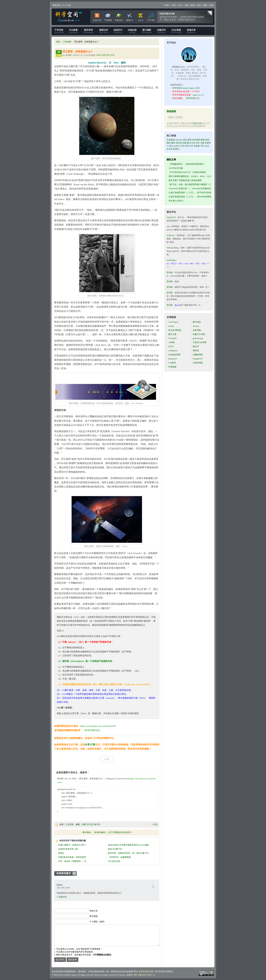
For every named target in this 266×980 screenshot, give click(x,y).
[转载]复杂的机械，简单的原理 (72, 857)
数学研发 (197, 322)
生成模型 (171, 140)
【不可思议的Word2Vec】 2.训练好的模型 (187, 172)
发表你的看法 (67, 873)
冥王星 (90, 824)
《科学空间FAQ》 (92, 730)
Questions (161, 31)
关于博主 (151, 16)
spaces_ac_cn (198, 95)
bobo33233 (171, 217)
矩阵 (207, 140)
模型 (189, 140)
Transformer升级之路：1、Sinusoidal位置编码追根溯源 (193, 189)
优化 (185, 140)
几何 (182, 146)
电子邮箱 (94, 916)
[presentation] (186, 263)
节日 (202, 146)
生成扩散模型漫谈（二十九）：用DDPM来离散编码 (192, 197)
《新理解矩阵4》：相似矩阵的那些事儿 (186, 164)
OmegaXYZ (198, 359)
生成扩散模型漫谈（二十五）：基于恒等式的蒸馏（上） (194, 193)
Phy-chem (104, 31)
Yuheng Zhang (173, 248)
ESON (171, 346)
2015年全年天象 (176, 168)
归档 (211, 5)
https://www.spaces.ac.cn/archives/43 (98, 726)
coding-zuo (173, 351)
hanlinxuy (171, 235)
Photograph (147, 31)
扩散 (187, 146)
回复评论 (63, 897)
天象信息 (119, 16)
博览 (205, 5)
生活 (207, 146)
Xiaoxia (196, 326)
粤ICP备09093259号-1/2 (144, 975)
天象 (186, 5)
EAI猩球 (172, 363)
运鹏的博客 (198, 355)
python (177, 146)
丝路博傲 (197, 330)
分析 (198, 143)
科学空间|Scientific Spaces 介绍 (186, 88)
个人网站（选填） (98, 922)
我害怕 (61, 853)
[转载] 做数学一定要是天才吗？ (72, 845)
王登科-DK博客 (200, 342)
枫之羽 (196, 346)
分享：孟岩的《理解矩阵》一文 (72, 861)
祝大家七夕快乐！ (177, 201)
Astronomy (73, 31)
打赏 (174, 5)
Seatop (171, 326)
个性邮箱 (108, 16)
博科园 (196, 351)
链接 (193, 5)
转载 (84, 824)
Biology (132, 31)
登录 (167, 5)
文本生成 (171, 149)
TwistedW (172, 338)
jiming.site (173, 359)
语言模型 (196, 140)
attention (179, 140)
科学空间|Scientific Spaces (69, 17)
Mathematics (89, 31)
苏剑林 (170, 272)
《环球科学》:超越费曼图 (119, 857)
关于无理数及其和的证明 (120, 832)
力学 (191, 146)
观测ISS (130, 16)
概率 (173, 143)
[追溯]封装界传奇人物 (68, 849)
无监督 (197, 146)
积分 (171, 146)
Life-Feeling (176, 31)
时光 (199, 5)
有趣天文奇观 (199, 334)
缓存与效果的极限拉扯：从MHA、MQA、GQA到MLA (193, 176)
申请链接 (172, 367)
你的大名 (94, 911)
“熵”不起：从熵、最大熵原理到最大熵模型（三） (191, 184)
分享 (87, 745)
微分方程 (191, 143)
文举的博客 (198, 363)
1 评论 (155, 824)
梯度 (203, 140)
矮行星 (97, 824)
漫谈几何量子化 (115, 849)
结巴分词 (197, 123)
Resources (191, 31)
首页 (58, 42)
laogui (105, 975)
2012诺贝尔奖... (115, 861)
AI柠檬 (171, 342)
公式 (180, 5)
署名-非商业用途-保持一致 (146, 972)
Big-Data (118, 31)
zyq (168, 226)
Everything (59, 31)
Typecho (122, 975)
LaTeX (140, 16)
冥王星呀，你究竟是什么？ (78, 52)
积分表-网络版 (175, 330)
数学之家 (172, 334)
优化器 (179, 143)
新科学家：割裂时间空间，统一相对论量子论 (128, 853)
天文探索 (67, 42)
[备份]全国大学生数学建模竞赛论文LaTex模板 (128, 845)
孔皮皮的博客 (174, 355)
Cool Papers (173, 322)
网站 (169, 143)
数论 (177, 149)
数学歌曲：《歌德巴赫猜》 (95, 832)
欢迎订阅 (97, 16)
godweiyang (198, 338)
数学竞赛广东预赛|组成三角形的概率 (185, 180)
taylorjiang (171, 260)
